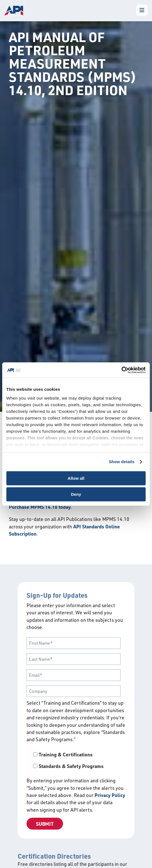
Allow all (76, 478)
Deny (76, 494)
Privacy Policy (110, 795)
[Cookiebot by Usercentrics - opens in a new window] (121, 370)
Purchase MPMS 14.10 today (40, 507)
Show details (122, 462)
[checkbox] (76, 760)
